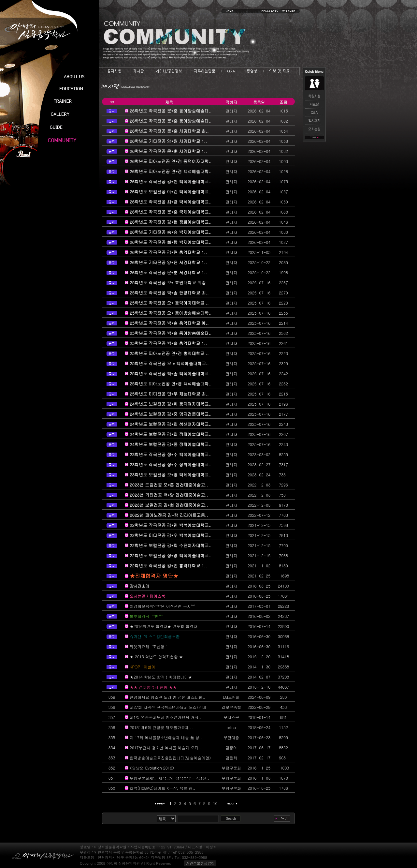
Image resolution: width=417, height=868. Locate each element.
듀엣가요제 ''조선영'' (148, 646)
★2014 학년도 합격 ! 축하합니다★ (161, 677)
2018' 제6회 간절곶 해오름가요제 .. (161, 727)
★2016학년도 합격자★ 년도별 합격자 (164, 626)
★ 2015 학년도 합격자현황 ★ (156, 657)
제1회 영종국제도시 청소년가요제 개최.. (165, 717)
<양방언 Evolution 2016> (152, 768)
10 (215, 803)
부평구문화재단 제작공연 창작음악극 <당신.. (169, 778)
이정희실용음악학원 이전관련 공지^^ (162, 606)
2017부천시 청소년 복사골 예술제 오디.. (165, 748)
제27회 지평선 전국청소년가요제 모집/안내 (168, 707)
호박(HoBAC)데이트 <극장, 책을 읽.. (162, 788)
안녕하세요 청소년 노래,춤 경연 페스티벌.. (167, 697)
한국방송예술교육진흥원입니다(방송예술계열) (170, 758)
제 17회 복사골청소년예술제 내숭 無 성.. (166, 737)
